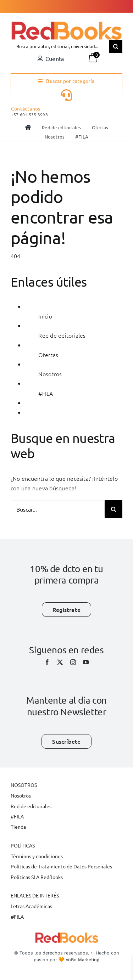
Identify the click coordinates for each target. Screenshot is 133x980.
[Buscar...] (58, 509)
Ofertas (48, 355)
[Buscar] (116, 46)
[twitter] (60, 662)
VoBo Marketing (82, 960)
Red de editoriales (62, 335)
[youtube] (86, 662)
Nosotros (50, 374)
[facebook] (47, 662)
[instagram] (73, 662)
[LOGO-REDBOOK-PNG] (66, 24)
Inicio (45, 316)
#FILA (46, 393)
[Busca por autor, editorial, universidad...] (60, 46)
